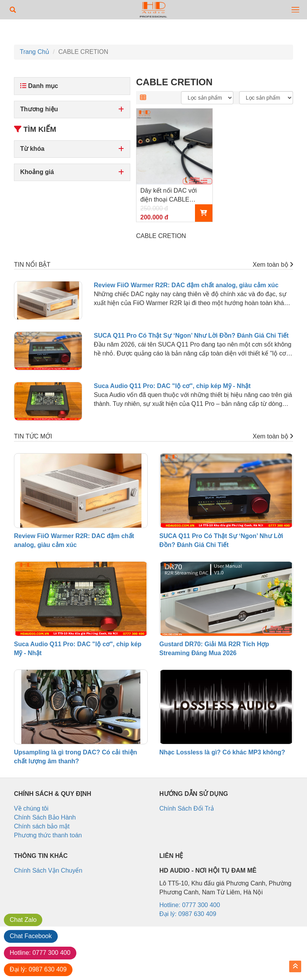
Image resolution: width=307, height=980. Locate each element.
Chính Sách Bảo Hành (45, 817)
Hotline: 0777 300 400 (190, 905)
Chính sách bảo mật (42, 826)
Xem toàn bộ (273, 265)
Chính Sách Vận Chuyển (48, 870)
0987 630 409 (38, 969)
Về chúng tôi (31, 808)
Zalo (23, 920)
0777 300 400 (40, 953)
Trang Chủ (34, 52)
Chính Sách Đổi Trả (187, 808)
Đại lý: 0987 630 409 (188, 914)
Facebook (31, 936)
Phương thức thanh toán (48, 835)
